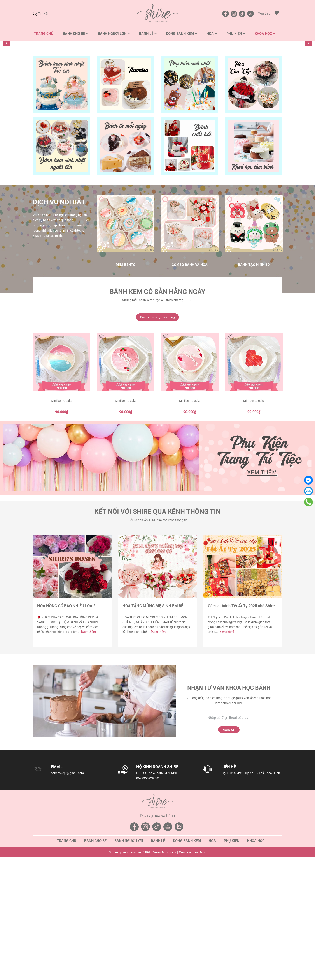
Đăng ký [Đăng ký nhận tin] (229, 847)
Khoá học (256, 959)
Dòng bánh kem (187, 959)
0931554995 (236, 891)
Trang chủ (67, 959)
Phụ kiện (232, 959)
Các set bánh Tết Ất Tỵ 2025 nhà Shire (241, 724)
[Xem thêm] (89, 750)
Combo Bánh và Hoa (190, 383)
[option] (157, 102)
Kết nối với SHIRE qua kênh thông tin (157, 629)
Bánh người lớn (129, 959)
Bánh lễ (158, 959)
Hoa (212, 959)
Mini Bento (126, 383)
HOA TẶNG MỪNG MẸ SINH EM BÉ (153, 724)
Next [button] (309, 96)
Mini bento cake (62, 518)
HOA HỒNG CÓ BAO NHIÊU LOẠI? (66, 724)
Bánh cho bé (95, 959)
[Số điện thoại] (229, 836)
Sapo (203, 970)
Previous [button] (6, 96)
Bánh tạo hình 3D (254, 383)
